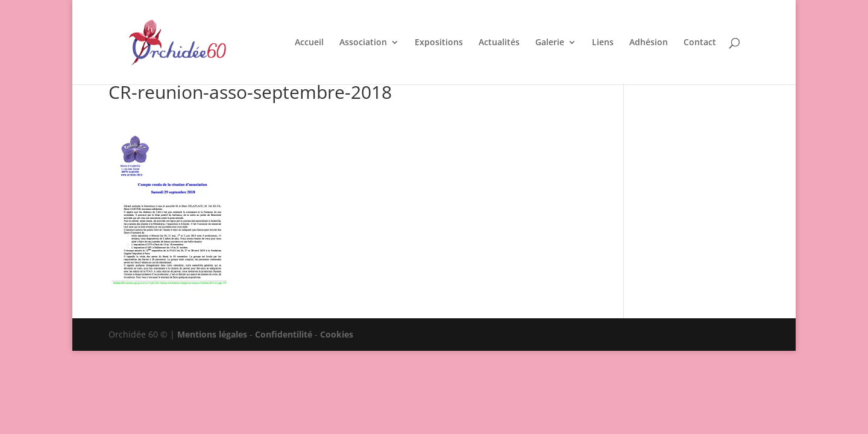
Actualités (499, 43)
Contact (700, 43)
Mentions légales (212, 334)
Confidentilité (284, 334)
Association (363, 43)
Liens (603, 43)
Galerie (550, 43)
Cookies (337, 334)
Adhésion (649, 43)
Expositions (439, 43)
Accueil (309, 43)
